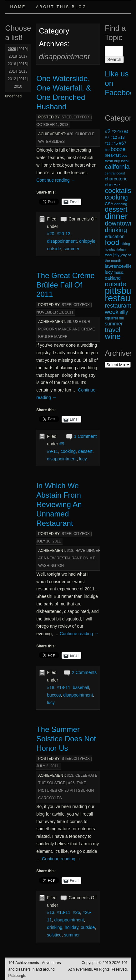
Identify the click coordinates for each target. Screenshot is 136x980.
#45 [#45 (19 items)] (114, 143)
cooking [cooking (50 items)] (116, 197)
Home (18, 7)
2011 (23, 79)
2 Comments (84, 672)
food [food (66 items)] (112, 242)
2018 (13, 56)
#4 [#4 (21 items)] (126, 132)
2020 (12, 49)
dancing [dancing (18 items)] (121, 204)
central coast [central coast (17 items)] (115, 173)
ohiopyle (87, 241)
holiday (71, 927)
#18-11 (63, 687)
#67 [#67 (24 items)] (123, 143)
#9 (62, 444)
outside (54, 249)
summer (71, 249)
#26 (76, 912)
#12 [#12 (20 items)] (114, 137)
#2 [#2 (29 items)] (108, 131)
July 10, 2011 (48, 541)
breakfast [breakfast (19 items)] (113, 155)
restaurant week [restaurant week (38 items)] (118, 309)
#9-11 (53, 451)
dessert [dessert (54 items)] (116, 209)
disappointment (62, 241)
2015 (23, 64)
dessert (85, 451)
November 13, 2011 (55, 312)
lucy (83, 459)
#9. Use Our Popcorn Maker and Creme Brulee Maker (66, 329)
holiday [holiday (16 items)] (110, 249)
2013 (23, 71)
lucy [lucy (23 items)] (109, 272)
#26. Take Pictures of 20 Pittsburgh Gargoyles (66, 791)
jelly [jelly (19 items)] (116, 255)
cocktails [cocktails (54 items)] (118, 191)
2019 (23, 49)
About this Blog (61, 7)
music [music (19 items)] (119, 272)
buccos (54, 695)
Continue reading (56, 180)
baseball (81, 687)
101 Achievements (24, 963)
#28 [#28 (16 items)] (108, 143)
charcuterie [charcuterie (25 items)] (116, 179)
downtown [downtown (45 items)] (119, 223)
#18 (50, 687)
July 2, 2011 (48, 766)
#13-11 (63, 912)
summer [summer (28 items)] (114, 324)
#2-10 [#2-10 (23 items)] (117, 132)
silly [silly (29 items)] (124, 312)
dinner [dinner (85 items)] (116, 216)
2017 (23, 56)
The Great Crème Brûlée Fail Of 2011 (65, 285)
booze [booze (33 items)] (118, 149)
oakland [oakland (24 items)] (113, 278)
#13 (50, 912)
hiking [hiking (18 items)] (125, 244)
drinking (55, 927)
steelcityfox (76, 117)
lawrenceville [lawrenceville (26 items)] (118, 266)
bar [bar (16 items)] (107, 150)
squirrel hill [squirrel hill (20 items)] (114, 318)
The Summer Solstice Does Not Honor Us (66, 739)
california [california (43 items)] (117, 167)
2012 (12, 79)
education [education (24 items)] (115, 236)
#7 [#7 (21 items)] (107, 137)
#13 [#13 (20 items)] (121, 137)
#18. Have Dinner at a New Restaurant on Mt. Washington (69, 558)
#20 (50, 234)
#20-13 (63, 234)
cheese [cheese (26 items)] (112, 185)
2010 (18, 86)
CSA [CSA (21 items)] (109, 204)
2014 (13, 71)
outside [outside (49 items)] (115, 284)
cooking (68, 451)
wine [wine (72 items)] (113, 336)
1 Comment (85, 436)
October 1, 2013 (52, 125)
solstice (54, 935)
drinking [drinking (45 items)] (116, 230)
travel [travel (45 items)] (112, 330)
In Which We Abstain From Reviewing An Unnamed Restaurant (59, 504)
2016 (12, 64)
